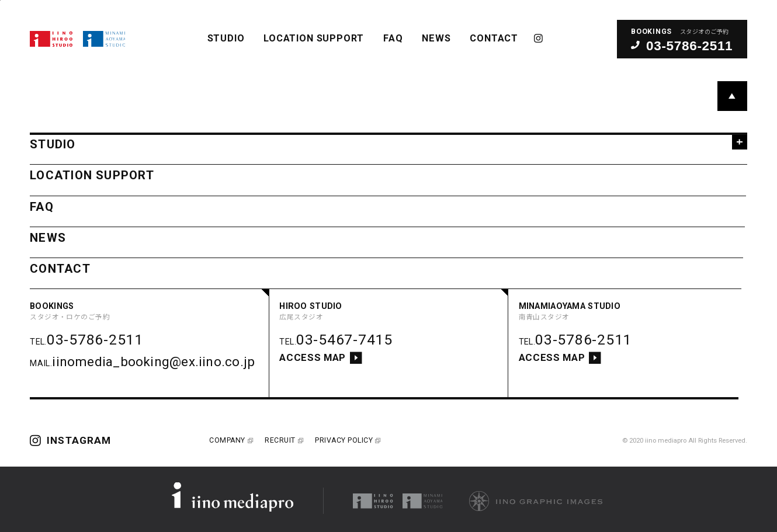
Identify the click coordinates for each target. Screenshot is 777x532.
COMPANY (230, 440)
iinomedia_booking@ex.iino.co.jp (153, 361)
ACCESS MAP (320, 358)
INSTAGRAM (539, 38)
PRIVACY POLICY (347, 440)
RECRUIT (283, 440)
